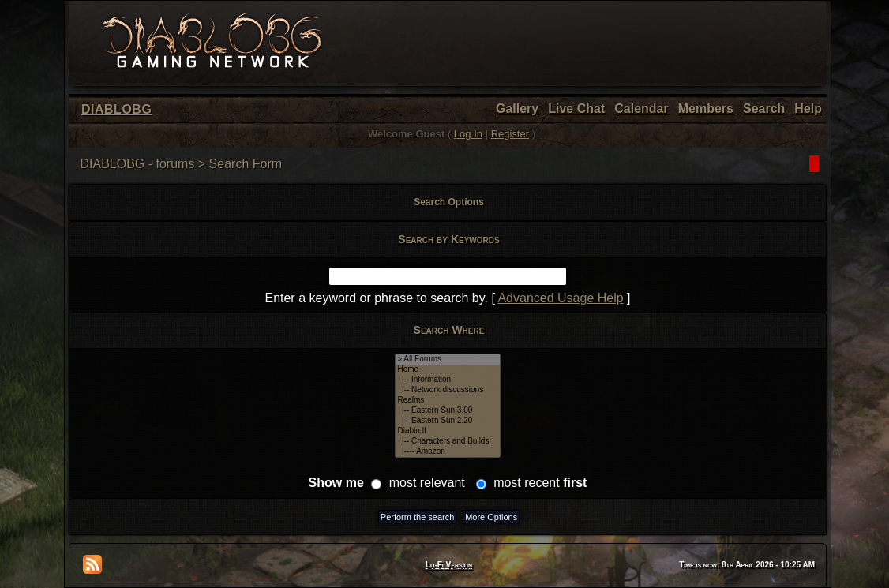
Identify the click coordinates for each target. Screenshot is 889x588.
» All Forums (447, 360)
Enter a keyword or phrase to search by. (376, 298)
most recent (540, 483)
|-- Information (447, 380)
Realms (447, 401)
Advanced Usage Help (560, 298)
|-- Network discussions (447, 390)
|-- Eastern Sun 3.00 (447, 411)
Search (764, 109)
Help (808, 109)
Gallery (517, 109)
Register (510, 134)
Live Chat (576, 109)
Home (447, 370)
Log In (468, 134)
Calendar (641, 109)
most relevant (427, 483)
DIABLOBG (116, 109)
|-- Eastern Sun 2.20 (447, 421)
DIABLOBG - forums (137, 164)
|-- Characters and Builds (447, 442)
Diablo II (447, 431)
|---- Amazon (447, 452)
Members (706, 109)
